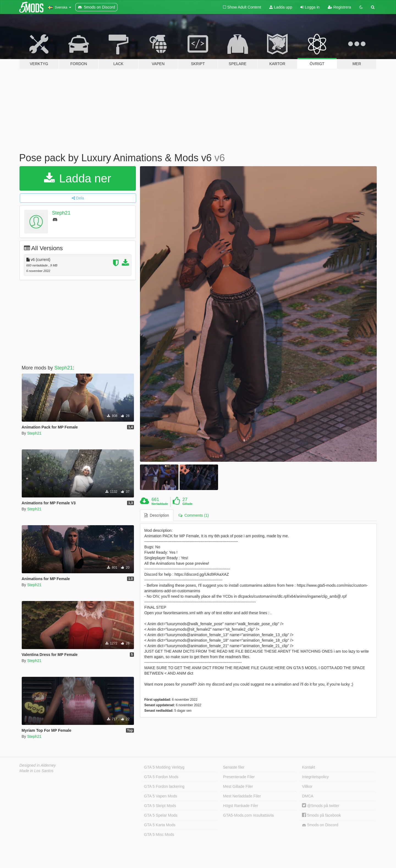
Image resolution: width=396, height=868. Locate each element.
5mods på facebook (321, 815)
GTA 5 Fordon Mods (161, 777)
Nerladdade (160, 504)
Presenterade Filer (239, 777)
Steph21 (61, 213)
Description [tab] (157, 515)
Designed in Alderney (38, 765)
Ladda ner (78, 178)
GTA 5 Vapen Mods (161, 796)
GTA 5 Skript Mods (160, 806)
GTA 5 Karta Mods (160, 825)
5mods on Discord (320, 825)
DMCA (308, 796)
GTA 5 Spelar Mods (161, 815)
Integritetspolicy (315, 777)
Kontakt (308, 767)
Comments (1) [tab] (194, 515)
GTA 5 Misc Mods (159, 834)
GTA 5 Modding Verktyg (164, 767)
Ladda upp (281, 7)
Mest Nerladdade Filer (242, 796)
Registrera (339, 7)
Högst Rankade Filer (241, 806)
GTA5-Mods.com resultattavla (248, 815)
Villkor (307, 786)
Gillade (187, 504)
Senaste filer (234, 767)
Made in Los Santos (37, 771)
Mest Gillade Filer (238, 786)
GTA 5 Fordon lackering (164, 786)
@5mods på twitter (321, 806)
